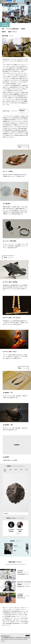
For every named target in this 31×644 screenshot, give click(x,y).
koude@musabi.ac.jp (6, 636)
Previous (29, 548)
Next (2, 548)
